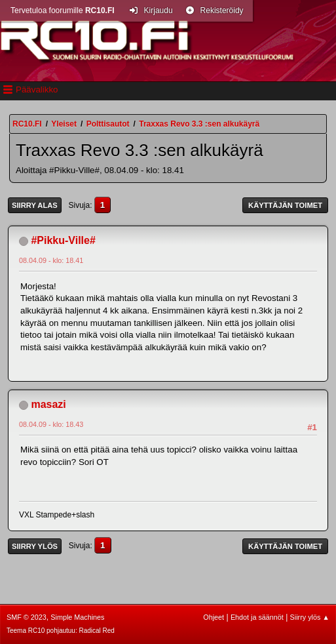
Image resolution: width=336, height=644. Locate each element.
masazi (48, 404)
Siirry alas (35, 205)
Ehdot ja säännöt (257, 617)
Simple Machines (77, 617)
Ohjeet (214, 617)
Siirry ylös (35, 546)
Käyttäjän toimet (285, 205)
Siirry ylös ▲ (310, 617)
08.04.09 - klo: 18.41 (51, 260)
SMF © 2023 (27, 617)
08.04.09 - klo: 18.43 (51, 424)
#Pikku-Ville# (63, 240)
